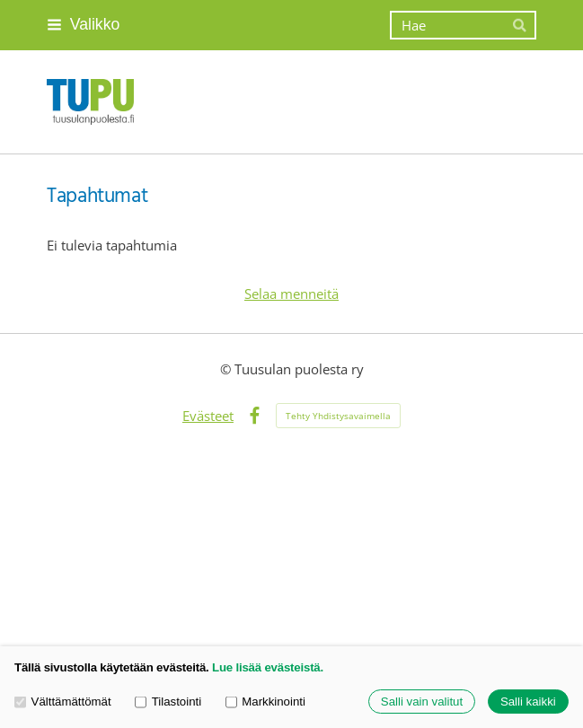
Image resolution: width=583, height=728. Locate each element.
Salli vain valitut (422, 702)
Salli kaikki (528, 702)
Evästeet (208, 416)
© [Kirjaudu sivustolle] (227, 369)
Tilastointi (168, 701)
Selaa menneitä (291, 294)
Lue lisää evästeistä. (268, 667)
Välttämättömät (63, 701)
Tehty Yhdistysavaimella (338, 416)
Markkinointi (265, 701)
